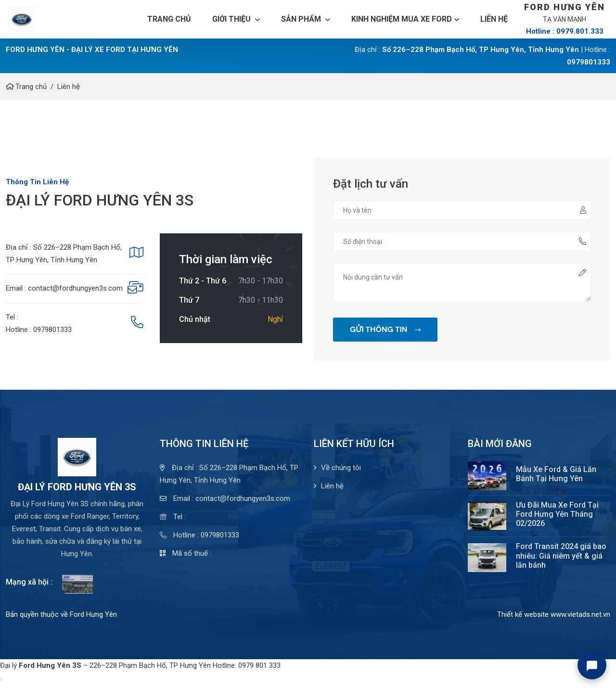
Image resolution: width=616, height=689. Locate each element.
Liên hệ (494, 21)
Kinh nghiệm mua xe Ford (405, 21)
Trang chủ (169, 21)
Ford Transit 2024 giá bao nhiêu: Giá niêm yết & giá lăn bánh (561, 560)
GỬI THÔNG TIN (385, 334)
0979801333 (589, 67)
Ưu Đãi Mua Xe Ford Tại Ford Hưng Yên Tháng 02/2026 (557, 519)
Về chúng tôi (337, 472)
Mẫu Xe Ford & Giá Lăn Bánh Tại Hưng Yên (556, 479)
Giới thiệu (236, 21)
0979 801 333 (259, 670)
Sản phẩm (306, 21)
